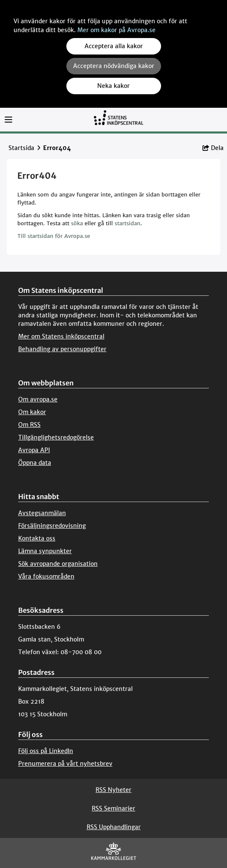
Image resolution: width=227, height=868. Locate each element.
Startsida (21, 148)
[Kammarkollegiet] (114, 853)
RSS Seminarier (113, 808)
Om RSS (29, 425)
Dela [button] (213, 148)
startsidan (127, 223)
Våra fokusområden (46, 576)
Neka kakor (113, 86)
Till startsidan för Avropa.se (54, 236)
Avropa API (34, 450)
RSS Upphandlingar (114, 827)
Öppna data (35, 463)
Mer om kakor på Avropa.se (116, 30)
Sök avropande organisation (58, 564)
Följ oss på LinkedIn (46, 751)
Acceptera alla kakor (114, 46)
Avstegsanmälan (42, 513)
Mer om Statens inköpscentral (61, 336)
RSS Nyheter (113, 790)
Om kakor (32, 412)
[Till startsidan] (118, 121)
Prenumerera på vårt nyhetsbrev (65, 764)
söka (77, 223)
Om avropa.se (38, 399)
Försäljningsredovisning (52, 526)
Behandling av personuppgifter (62, 349)
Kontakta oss (37, 538)
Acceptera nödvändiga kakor (114, 66)
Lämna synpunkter (45, 551)
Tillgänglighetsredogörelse (56, 437)
